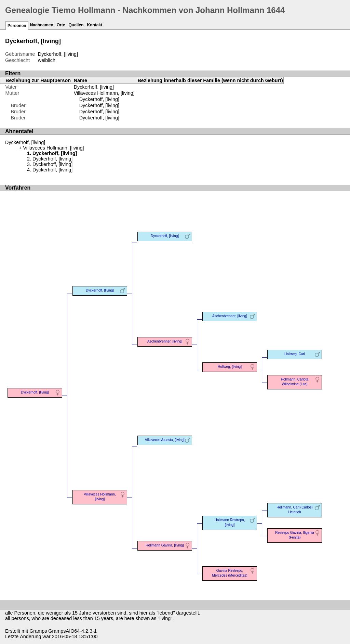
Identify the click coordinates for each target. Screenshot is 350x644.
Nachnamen (42, 25)
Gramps (38, 631)
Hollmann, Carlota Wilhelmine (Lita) (295, 382)
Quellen (76, 25)
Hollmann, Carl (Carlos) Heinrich (294, 510)
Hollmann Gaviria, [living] (165, 545)
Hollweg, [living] (230, 367)
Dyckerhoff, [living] (94, 87)
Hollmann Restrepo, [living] (230, 522)
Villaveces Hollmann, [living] (104, 93)
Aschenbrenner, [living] (165, 341)
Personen (17, 26)
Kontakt (95, 25)
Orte (61, 25)
